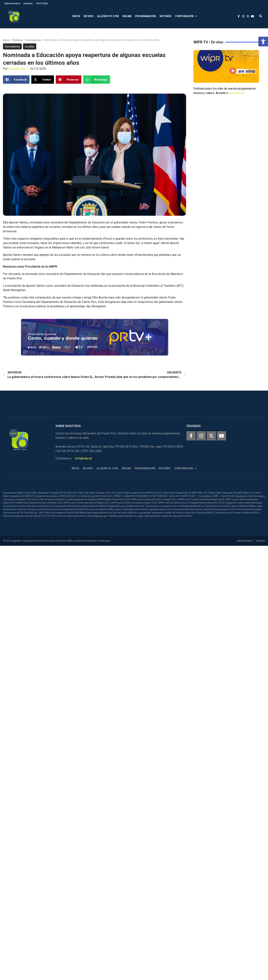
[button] (263, 42)
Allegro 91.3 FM (108, 16)
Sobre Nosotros (12, 3)
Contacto (28, 3)
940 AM (127, 16)
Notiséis (165, 16)
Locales (30, 47)
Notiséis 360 (17, 69)
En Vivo (89, 16)
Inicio (76, 16)
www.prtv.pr (236, 93)
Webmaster (105, 541)
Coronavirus (33, 40)
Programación (146, 16)
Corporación (186, 16)
